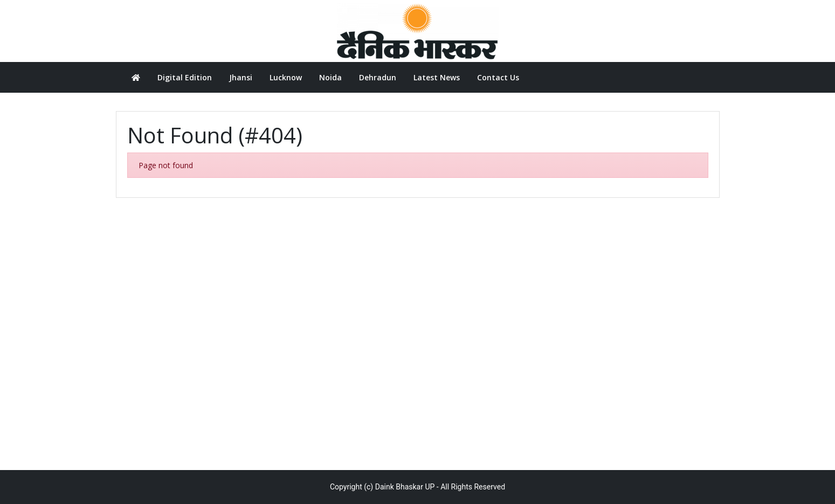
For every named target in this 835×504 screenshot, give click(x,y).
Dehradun (378, 77)
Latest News (437, 77)
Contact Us (498, 77)
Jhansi (241, 77)
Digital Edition (185, 77)
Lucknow (286, 77)
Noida (330, 77)
